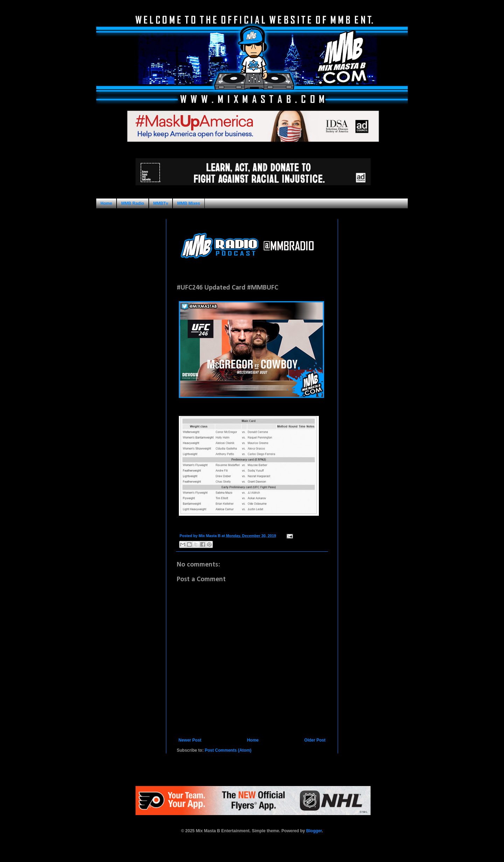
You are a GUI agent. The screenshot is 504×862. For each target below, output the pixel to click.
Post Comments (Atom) (228, 750)
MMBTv (161, 203)
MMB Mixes (188, 203)
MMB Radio (132, 203)
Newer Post (190, 740)
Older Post (315, 740)
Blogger (314, 831)
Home (106, 203)
